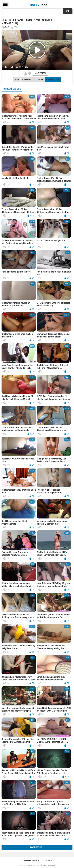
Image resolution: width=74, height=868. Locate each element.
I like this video (25, 74)
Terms (48, 860)
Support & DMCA (31, 860)
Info (17, 79)
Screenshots (28, 79)
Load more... (37, 847)
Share (40, 79)
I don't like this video (29, 74)
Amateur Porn (34, 865)
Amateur (37, 5)
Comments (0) (53, 79)
